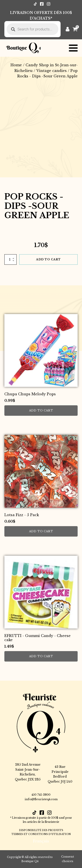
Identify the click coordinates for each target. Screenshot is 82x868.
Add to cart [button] (41, 410)
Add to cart (48, 259)
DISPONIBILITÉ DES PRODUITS (41, 830)
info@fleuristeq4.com (41, 799)
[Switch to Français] (41, 841)
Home (16, 65)
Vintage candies (51, 71)
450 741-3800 (41, 795)
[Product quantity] (10, 259)
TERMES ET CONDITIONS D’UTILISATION (41, 834)
